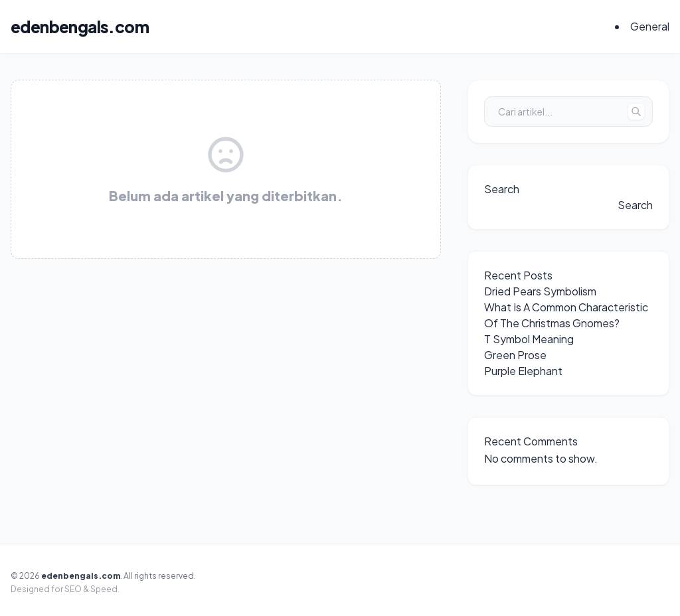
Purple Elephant (523, 371)
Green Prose (515, 355)
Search (502, 189)
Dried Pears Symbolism (540, 291)
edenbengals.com (80, 27)
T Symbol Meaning (529, 339)
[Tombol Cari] (636, 112)
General (650, 26)
